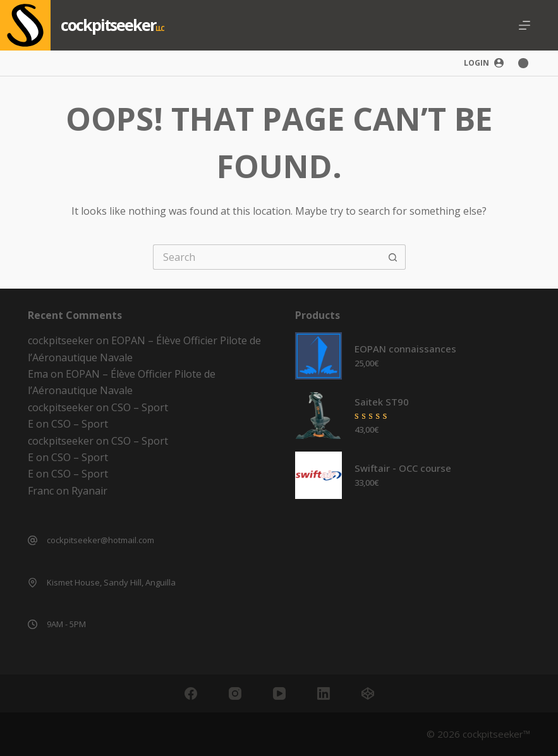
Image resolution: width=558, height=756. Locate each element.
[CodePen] (368, 693)
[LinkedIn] (324, 693)
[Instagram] (235, 693)
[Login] (484, 63)
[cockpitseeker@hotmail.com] (33, 540)
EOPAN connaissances (405, 349)
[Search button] (393, 257)
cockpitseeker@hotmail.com (100, 540)
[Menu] (525, 25)
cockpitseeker (108, 25)
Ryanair (89, 491)
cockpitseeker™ (496, 734)
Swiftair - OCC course (403, 468)
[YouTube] (279, 693)
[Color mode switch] (523, 63)
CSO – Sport (140, 407)
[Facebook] (191, 693)
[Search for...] (267, 257)
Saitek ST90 (382, 402)
